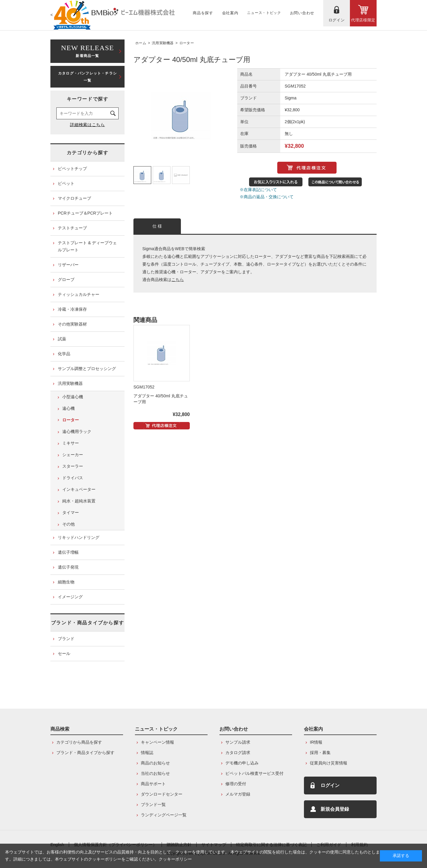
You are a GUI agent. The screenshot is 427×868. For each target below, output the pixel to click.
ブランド (66, 639)
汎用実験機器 (163, 43)
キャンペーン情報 (157, 742)
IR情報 (316, 742)
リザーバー (68, 265)
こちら (178, 280)
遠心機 (68, 408)
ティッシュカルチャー (79, 294)
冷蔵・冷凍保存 (72, 309)
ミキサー (71, 443)
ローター (187, 43)
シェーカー (73, 455)
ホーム (141, 43)
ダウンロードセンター (162, 794)
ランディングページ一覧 (164, 815)
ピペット (66, 183)
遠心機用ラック (77, 431)
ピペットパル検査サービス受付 (254, 773)
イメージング (70, 597)
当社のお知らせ (155, 773)
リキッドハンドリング (79, 537)
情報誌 (147, 753)
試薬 (62, 339)
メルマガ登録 (238, 794)
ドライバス (73, 478)
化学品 (64, 354)
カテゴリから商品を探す (79, 742)
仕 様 (157, 226)
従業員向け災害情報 (329, 763)
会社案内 (313, 729)
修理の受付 (236, 784)
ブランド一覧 (153, 804)
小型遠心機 (73, 397)
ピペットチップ (72, 169)
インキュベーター (79, 489)
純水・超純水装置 (79, 501)
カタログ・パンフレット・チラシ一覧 (87, 77)
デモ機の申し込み (242, 763)
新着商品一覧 (87, 51)
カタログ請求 (238, 753)
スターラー (73, 466)
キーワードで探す (88, 99)
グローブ (66, 280)
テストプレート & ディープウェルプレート (87, 246)
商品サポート (153, 784)
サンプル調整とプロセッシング (87, 369)
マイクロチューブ (74, 198)
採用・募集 (320, 753)
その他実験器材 (72, 324)
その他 (68, 524)
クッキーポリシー (175, 859)
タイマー (71, 512)
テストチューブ (72, 228)
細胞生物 (66, 582)
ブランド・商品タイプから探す (87, 623)
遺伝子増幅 (68, 552)
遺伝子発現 (68, 567)
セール (64, 653)
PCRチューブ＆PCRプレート (85, 213)
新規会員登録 (335, 809)
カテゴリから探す (88, 153)
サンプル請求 (238, 742)
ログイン (330, 785)
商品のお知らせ (155, 763)
